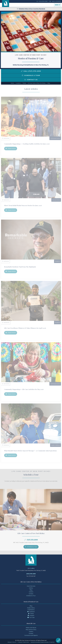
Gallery (31, 588)
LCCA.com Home (42, 1)
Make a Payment (55, 1)
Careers (31, 592)
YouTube (31, 617)
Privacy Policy (12, 642)
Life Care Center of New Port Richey (37, 83)
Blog (49, 83)
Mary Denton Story (31, 630)
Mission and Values (31, 628)
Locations (18, 83)
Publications (31, 610)
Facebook (31, 612)
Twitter (31, 614)
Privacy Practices (24, 642)
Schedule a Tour (31, 75)
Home (12, 83)
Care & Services (31, 586)
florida (24, 83)
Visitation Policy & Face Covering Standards (31, 9)
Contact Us (31, 80)
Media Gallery (31, 608)
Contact (31, 594)
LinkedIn (31, 616)
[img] (22, 71)
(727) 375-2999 (31, 574)
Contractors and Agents (31, 635)
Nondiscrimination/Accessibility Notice (43, 642)
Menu (58, 5)
